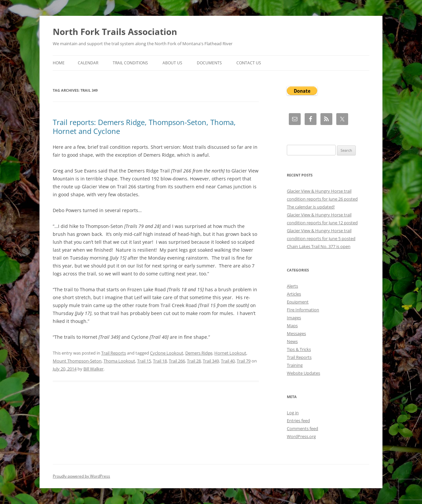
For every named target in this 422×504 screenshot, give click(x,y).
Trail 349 (211, 361)
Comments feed (302, 428)
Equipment (298, 302)
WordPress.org (301, 436)
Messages (296, 333)
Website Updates (303, 373)
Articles (294, 294)
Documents (209, 63)
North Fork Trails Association (115, 32)
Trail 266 (177, 361)
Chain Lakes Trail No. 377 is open (319, 246)
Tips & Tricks (299, 349)
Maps (292, 326)
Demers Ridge (199, 353)
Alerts (292, 286)
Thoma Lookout (119, 361)
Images (294, 318)
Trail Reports (114, 353)
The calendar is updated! (311, 207)
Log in (293, 413)
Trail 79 (244, 361)
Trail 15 (144, 361)
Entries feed (298, 421)
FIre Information (303, 310)
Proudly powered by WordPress (81, 476)
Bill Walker (93, 369)
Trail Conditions (130, 63)
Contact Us (249, 63)
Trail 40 (228, 361)
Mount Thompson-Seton (77, 361)
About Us (172, 63)
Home (59, 63)
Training (295, 365)
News (292, 341)
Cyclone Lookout (167, 353)
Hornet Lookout (230, 353)
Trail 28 (194, 361)
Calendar (88, 63)
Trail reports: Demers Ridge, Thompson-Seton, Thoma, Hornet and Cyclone (144, 126)
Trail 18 (160, 361)
